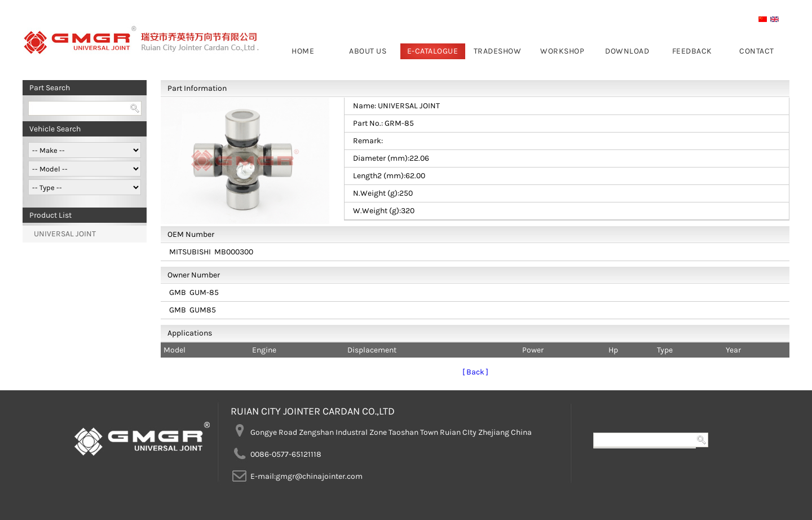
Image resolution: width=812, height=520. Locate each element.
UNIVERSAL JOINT (65, 234)
